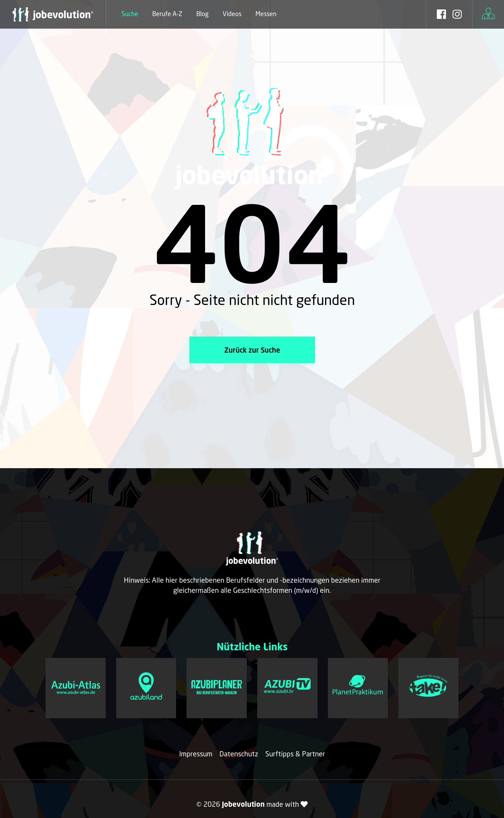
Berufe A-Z (167, 14)
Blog (202, 14)
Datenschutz (239, 754)
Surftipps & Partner (295, 754)
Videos (232, 14)
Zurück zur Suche (252, 350)
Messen (266, 14)
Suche (130, 14)
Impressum (196, 754)
